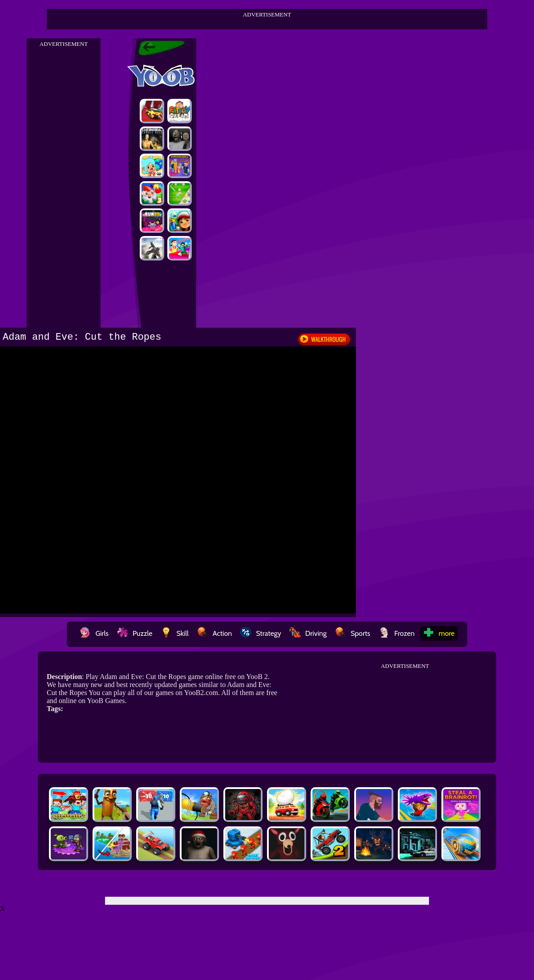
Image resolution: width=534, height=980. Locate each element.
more (439, 633)
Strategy (261, 633)
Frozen (396, 633)
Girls (94, 633)
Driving (308, 633)
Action (214, 633)
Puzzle (134, 633)
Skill (174, 633)
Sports (352, 633)
